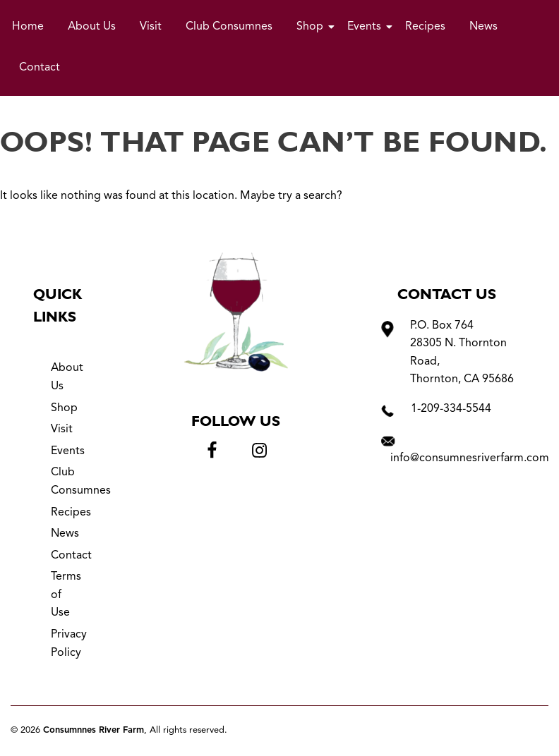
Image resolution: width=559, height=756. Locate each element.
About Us (92, 27)
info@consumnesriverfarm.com (470, 458)
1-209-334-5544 (451, 409)
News (483, 27)
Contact (40, 68)
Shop (312, 27)
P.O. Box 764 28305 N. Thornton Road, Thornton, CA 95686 (462, 353)
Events (367, 27)
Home (28, 27)
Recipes (425, 27)
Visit (151, 27)
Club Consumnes (229, 27)
